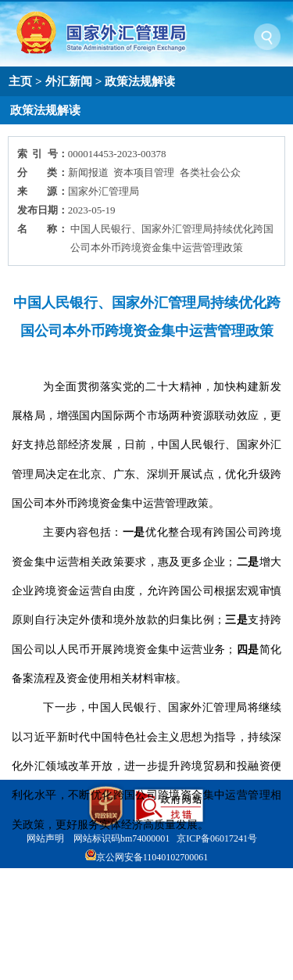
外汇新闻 (69, 81)
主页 (20, 81)
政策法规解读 (140, 81)
